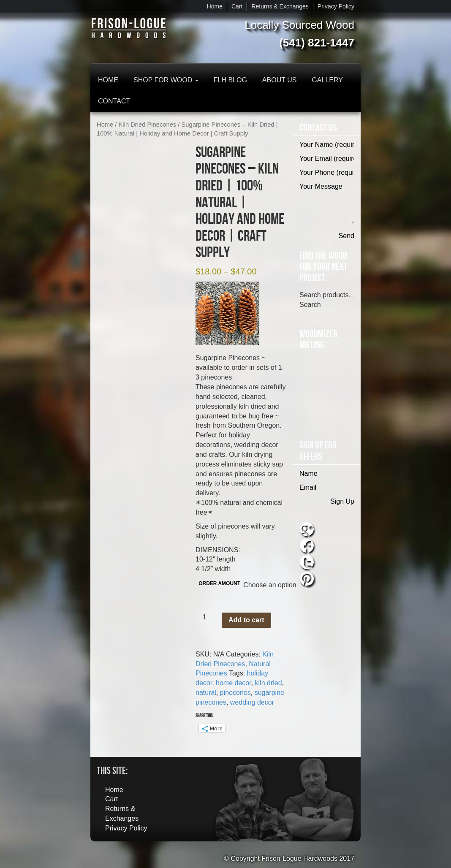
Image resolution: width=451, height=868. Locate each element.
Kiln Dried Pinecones (148, 125)
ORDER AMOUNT (219, 583)
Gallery (327, 80)
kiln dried (269, 683)
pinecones (235, 693)
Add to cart (246, 620)
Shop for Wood (166, 80)
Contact (114, 101)
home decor (234, 683)
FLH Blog (230, 80)
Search (310, 305)
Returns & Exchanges (280, 6)
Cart (237, 6)
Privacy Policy (336, 6)
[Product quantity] (208, 617)
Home (215, 6)
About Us (280, 80)
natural (206, 693)
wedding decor (252, 702)
